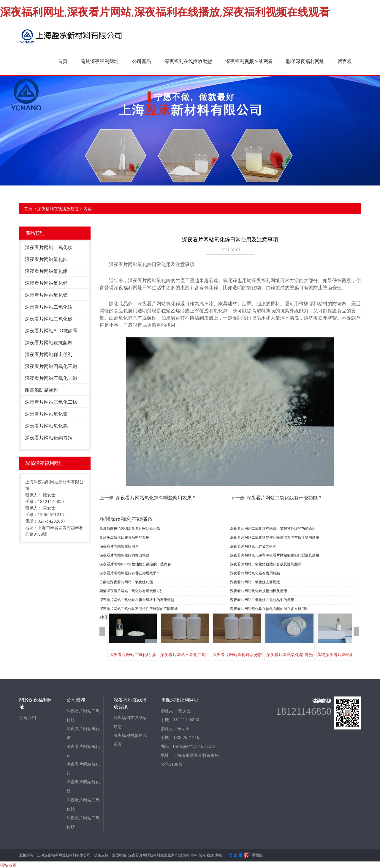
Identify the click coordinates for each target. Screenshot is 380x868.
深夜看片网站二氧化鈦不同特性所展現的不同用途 (139, 609)
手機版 (257, 855)
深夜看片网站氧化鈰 (46, 259)
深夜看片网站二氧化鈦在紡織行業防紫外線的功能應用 (273, 528)
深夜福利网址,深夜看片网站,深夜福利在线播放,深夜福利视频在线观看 (165, 12)
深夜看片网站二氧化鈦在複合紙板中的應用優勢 (137, 600)
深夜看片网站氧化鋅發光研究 (253, 546)
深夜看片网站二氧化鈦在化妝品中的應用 (262, 600)
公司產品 (142, 61)
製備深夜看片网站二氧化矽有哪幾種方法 (132, 591)
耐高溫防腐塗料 (42, 390)
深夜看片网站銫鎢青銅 (49, 438)
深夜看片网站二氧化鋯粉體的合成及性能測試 (266, 564)
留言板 (345, 61)
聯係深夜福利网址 (305, 61)
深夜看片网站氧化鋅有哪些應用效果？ (156, 498)
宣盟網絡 (119, 855)
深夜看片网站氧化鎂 (46, 295)
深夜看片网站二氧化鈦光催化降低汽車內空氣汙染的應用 (275, 537)
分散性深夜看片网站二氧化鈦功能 (126, 582)
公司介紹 (28, 717)
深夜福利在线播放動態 (188, 61)
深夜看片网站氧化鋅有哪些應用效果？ (130, 573)
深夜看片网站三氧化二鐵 (51, 378)
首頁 (63, 61)
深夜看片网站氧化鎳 (46, 414)
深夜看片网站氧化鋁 (46, 271)
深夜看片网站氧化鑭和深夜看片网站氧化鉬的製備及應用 (275, 555)
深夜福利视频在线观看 (249, 61)
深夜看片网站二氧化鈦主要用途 (255, 582)
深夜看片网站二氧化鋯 (49, 307)
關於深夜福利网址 (100, 61)
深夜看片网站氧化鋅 (46, 283)
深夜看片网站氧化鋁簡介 (119, 546)
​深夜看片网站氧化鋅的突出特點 (124, 555)
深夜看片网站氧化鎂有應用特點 (255, 573)
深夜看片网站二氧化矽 (49, 319)
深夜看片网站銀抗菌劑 (49, 342)
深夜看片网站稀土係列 (49, 354)
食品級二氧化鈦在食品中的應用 (124, 537)
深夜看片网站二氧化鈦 (49, 247)
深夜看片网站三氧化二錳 (51, 402)
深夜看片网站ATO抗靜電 (51, 331)
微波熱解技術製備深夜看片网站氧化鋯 (130, 528)
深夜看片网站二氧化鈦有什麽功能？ (284, 498)
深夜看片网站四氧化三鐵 (51, 366)
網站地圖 (8, 865)
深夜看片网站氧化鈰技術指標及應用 (259, 591)
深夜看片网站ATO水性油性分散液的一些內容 (135, 564)
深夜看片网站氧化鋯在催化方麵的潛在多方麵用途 (269, 609)
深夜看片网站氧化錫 (46, 426)
